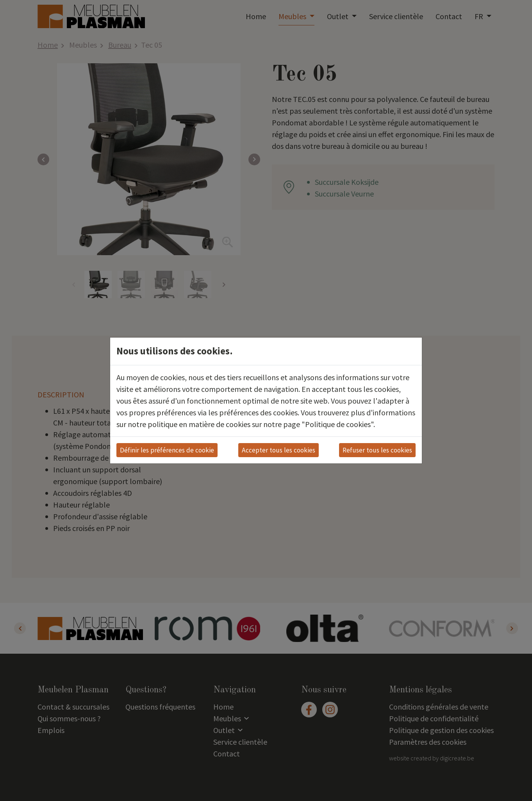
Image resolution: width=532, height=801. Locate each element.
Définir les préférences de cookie (167, 450)
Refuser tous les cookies (377, 450)
